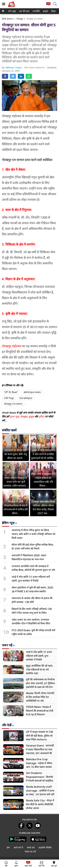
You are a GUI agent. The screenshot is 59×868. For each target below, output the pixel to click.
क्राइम (45, 11)
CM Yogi (9, 398)
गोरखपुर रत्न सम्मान (13, 404)
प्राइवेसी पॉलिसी (45, 847)
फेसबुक (24, 417)
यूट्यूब (31, 417)
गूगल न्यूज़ (14, 417)
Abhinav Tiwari (14, 67)
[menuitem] (12, 11)
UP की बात (24, 11)
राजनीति (36, 11)
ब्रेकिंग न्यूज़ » (9, 523)
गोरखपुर (20, 19)
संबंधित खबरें (9, 430)
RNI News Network (35, 67)
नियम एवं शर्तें (30, 852)
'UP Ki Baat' (11, 392)
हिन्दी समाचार (7, 19)
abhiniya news (32, 392)
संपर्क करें (31, 847)
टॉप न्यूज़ (12, 11)
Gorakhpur (26, 398)
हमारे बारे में (18, 847)
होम (8, 847)
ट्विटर (42, 417)
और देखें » (8, 725)
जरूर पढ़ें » (8, 645)
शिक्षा (53, 11)
